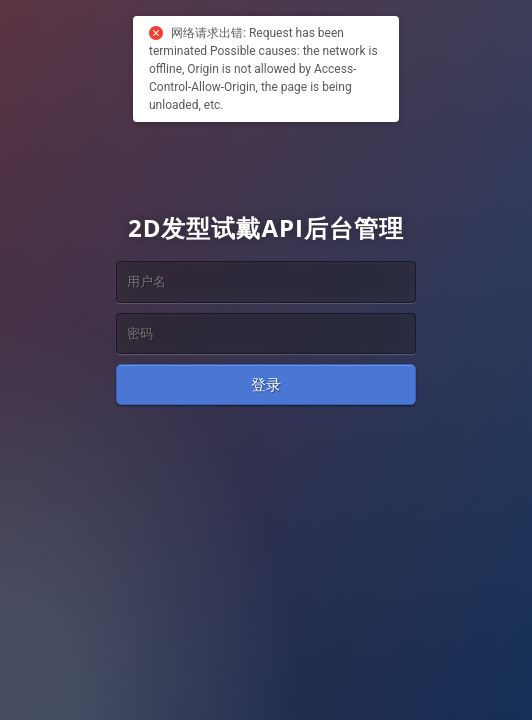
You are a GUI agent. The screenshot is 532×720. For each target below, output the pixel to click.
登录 (266, 384)
